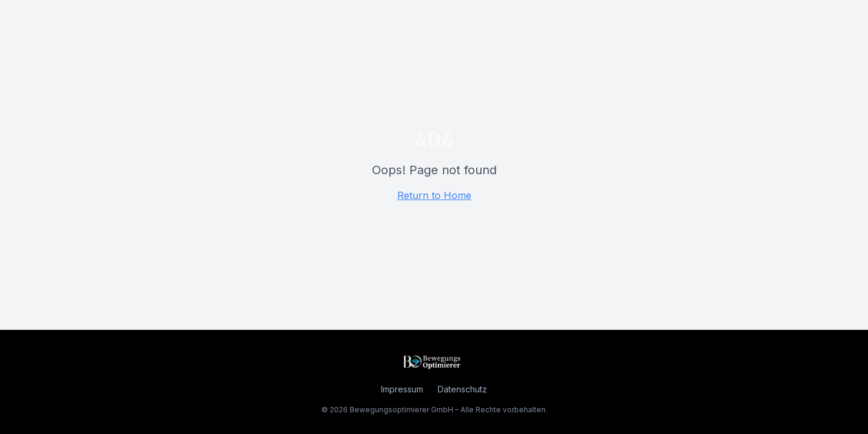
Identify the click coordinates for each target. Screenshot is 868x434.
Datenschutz (462, 389)
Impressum (402, 389)
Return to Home (434, 195)
